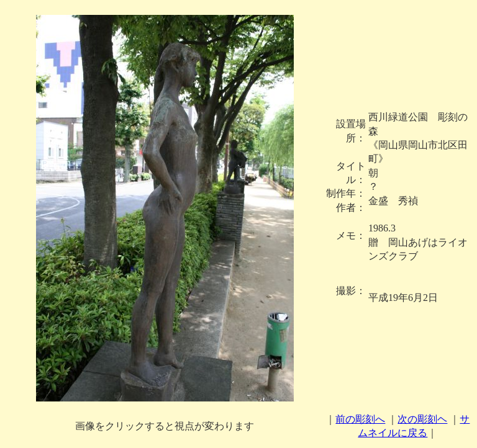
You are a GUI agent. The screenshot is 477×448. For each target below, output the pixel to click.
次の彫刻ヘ (422, 419)
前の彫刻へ (360, 419)
